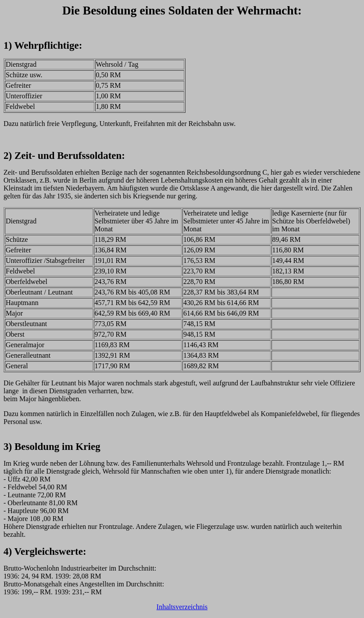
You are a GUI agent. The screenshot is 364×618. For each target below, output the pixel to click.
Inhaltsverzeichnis (182, 607)
